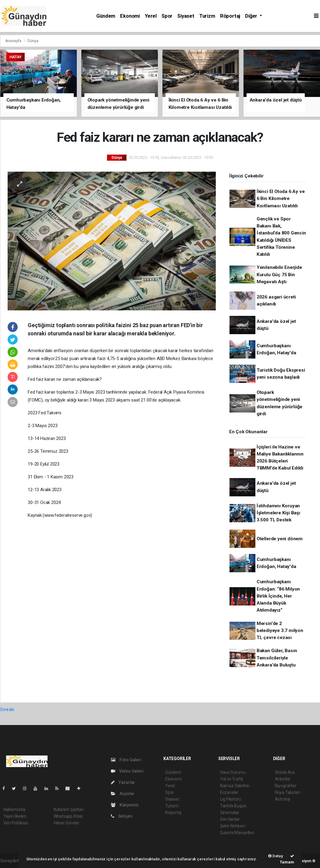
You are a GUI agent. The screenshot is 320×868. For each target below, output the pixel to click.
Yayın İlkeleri (15, 816)
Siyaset (186, 16)
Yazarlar (123, 782)
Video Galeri (127, 771)
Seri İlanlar (230, 819)
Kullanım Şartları (69, 809)
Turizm (207, 16)
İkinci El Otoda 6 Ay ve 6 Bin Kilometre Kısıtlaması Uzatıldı (281, 199)
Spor (167, 16)
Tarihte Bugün (233, 806)
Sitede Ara (285, 772)
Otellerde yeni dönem (280, 539)
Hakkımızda (14, 809)
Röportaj (230, 16)
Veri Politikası (16, 823)
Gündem (106, 16)
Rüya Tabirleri (288, 792)
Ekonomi (130, 16)
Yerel (151, 16)
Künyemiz (125, 805)
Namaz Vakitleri (235, 786)
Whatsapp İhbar (68, 816)
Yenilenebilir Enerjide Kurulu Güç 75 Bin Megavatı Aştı (279, 275)
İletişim (122, 816)
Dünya (33, 41)
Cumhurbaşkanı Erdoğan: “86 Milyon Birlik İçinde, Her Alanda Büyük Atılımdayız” (278, 596)
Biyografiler (286, 786)
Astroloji (283, 799)
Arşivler (123, 794)
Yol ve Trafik (232, 779)
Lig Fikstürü (231, 799)
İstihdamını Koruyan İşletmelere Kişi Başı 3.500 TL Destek (278, 513)
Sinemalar (230, 813)
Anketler (283, 779)
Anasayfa (14, 41)
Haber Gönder (67, 823)
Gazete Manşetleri (237, 833)
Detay (276, 856)
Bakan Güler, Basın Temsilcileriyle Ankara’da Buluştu (277, 658)
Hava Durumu (233, 772)
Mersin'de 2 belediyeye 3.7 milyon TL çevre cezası (280, 631)
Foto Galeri (126, 760)
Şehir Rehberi (233, 826)
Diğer (252, 16)
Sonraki (7, 709)
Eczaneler (229, 792)
